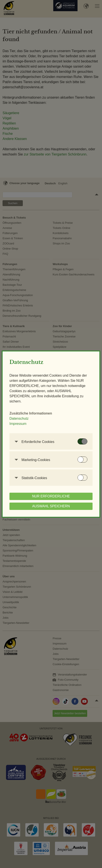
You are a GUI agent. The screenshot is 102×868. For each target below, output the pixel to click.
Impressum (18, 424)
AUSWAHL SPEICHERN (51, 506)
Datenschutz (19, 418)
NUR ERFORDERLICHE (51, 496)
